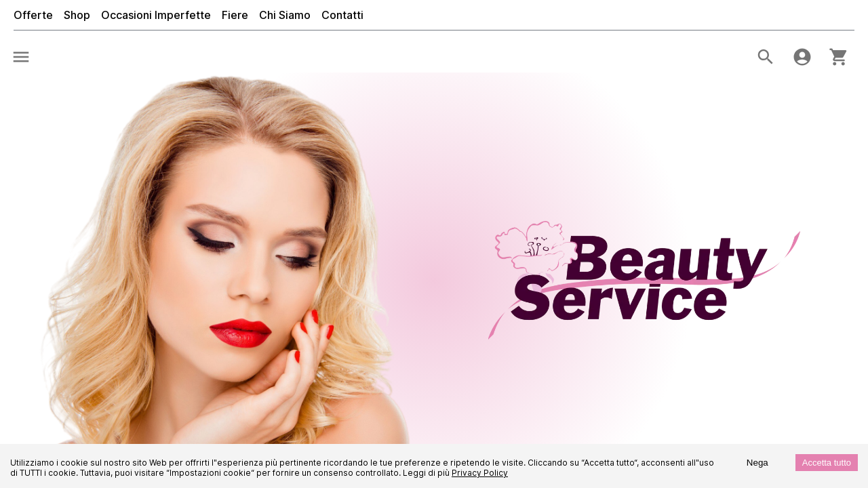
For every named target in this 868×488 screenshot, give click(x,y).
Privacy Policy (480, 473)
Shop (77, 15)
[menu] (21, 57)
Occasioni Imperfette (156, 15)
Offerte (33, 15)
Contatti (342, 15)
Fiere (235, 15)
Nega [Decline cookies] (757, 463)
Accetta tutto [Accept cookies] (827, 463)
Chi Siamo (285, 15)
